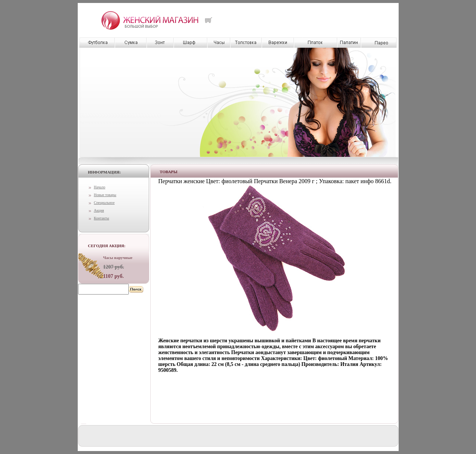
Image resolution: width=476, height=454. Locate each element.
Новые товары (105, 195)
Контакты (102, 218)
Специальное (104, 203)
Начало (100, 187)
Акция (99, 210)
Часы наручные (118, 258)
